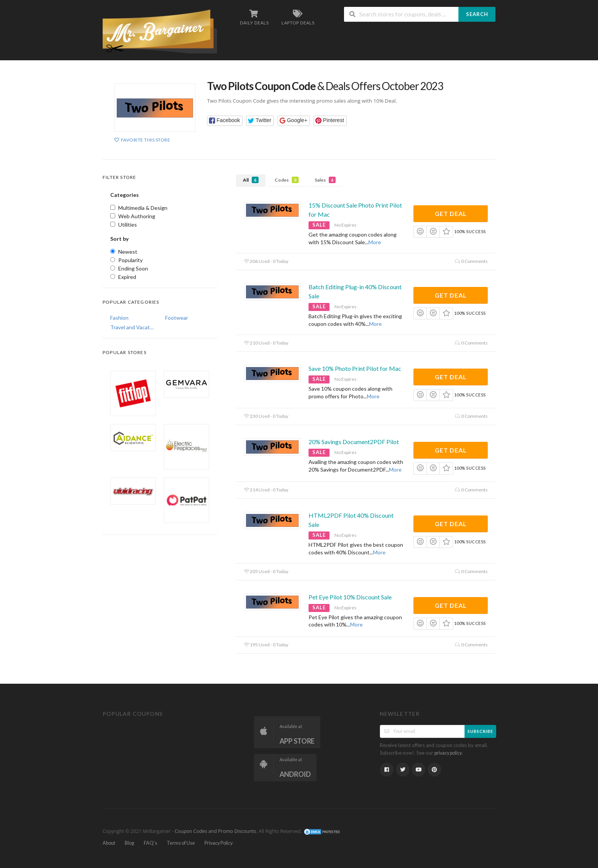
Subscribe (480, 731)
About (109, 843)
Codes (287, 180)
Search (477, 14)
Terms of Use (181, 843)
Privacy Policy (219, 843)
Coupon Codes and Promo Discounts (215, 832)
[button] (225, 121)
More (375, 242)
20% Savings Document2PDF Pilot (354, 442)
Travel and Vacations (132, 327)
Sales (325, 180)
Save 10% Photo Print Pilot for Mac (355, 368)
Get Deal (451, 213)
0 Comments (471, 261)
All (251, 180)
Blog (129, 843)
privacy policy (448, 753)
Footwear (177, 318)
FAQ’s (150, 843)
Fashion (119, 318)
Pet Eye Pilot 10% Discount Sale (350, 597)
